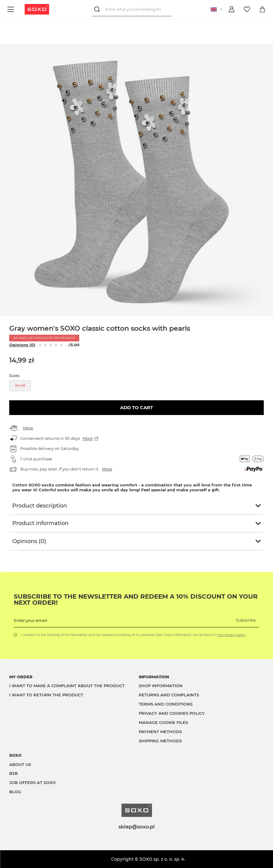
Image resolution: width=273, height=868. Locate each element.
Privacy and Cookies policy (172, 713)
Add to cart (136, 407)
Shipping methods (160, 741)
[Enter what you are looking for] (132, 9)
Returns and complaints (169, 695)
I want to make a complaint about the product (67, 686)
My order (21, 677)
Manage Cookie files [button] (163, 722)
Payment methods (160, 732)
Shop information (161, 686)
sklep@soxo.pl (137, 827)
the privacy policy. (232, 635)
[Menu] (12, 9)
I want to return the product (46, 695)
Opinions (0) (22, 345)
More (28, 428)
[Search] (98, 9)
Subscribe (246, 620)
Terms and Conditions (166, 704)
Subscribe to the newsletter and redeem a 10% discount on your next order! (136, 600)
